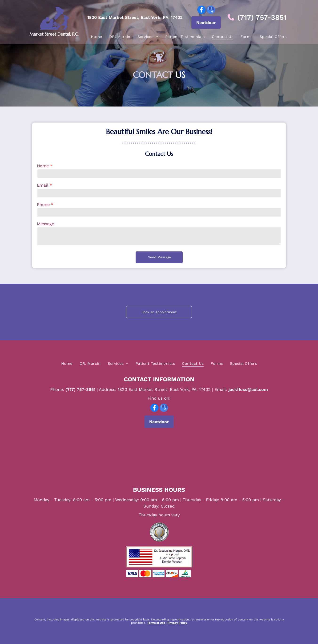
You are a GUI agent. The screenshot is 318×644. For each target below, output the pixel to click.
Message (46, 224)
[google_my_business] (211, 10)
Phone (43, 204)
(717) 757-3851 (262, 17)
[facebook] (201, 10)
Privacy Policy (177, 623)
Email (43, 185)
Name (43, 166)
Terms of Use (156, 623)
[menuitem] (97, 36)
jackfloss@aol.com (248, 389)
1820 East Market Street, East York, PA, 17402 (135, 17)
